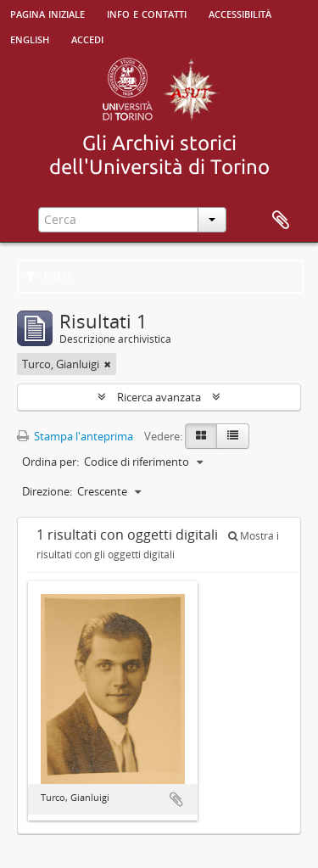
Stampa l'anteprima (75, 436)
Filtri (48, 277)
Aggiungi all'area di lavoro (176, 799)
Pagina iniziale (47, 13)
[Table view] (233, 436)
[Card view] (201, 436)
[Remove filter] (108, 364)
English (30, 38)
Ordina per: (50, 462)
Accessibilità (240, 13)
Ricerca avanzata (159, 397)
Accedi (87, 38)
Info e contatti (147, 13)
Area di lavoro (281, 221)
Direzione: (47, 491)
